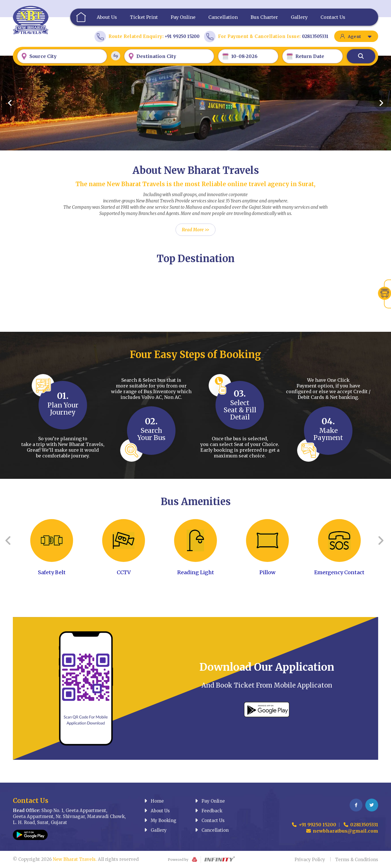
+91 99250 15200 (182, 36)
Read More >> (195, 230)
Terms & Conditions (357, 860)
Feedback (209, 811)
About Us (107, 17)
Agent (360, 37)
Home (80, 17)
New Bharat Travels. (75, 859)
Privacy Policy (310, 860)
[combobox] (62, 56)
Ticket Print (144, 17)
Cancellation (223, 17)
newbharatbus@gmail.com (342, 831)
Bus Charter (264, 17)
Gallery (299, 17)
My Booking (160, 820)
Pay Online (183, 17)
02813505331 (315, 36)
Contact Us (333, 17)
